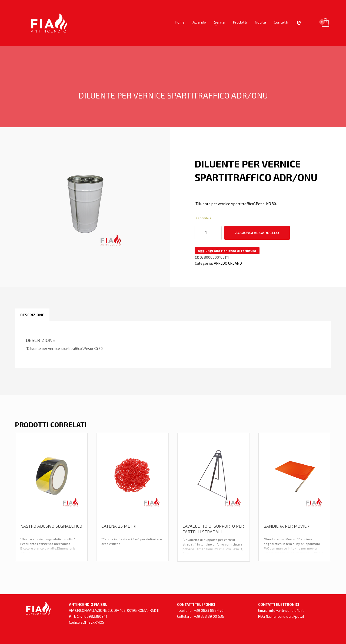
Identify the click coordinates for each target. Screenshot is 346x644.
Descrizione (32, 315)
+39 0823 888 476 (209, 610)
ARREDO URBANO (228, 263)
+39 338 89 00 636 (209, 616)
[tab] (32, 315)
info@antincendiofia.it (286, 610)
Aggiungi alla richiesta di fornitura (227, 251)
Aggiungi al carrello (257, 233)
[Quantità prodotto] (208, 233)
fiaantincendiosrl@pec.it (285, 616)
